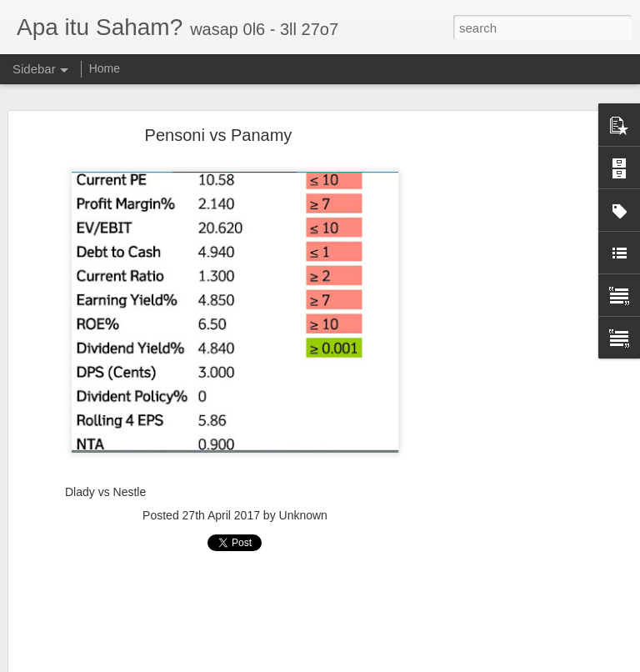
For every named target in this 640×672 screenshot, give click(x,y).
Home (105, 68)
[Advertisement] (497, 397)
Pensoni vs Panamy (219, 135)
